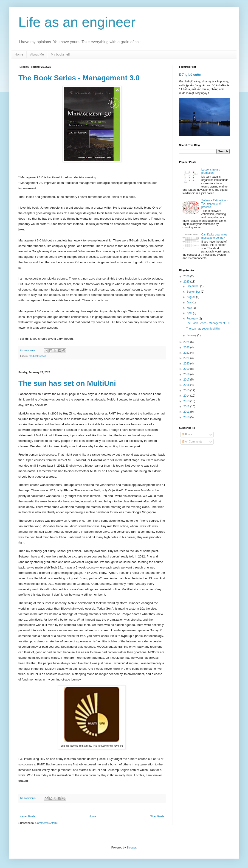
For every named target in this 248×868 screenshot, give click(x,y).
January (192, 335)
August (191, 297)
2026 (187, 276)
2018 (187, 374)
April (190, 313)
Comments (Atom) (46, 823)
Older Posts (157, 816)
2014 (187, 396)
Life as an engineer (77, 22)
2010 (187, 417)
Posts (187, 434)
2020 (187, 364)
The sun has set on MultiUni (67, 383)
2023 (187, 347)
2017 (187, 380)
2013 (187, 401)
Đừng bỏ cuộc (190, 75)
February (193, 319)
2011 (187, 412)
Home (19, 54)
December (193, 286)
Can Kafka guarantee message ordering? (214, 236)
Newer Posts (27, 816)
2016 (187, 385)
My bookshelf (60, 54)
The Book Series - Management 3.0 (79, 78)
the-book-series (37, 356)
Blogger (131, 848)
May (190, 308)
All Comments (192, 442)
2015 (187, 390)
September (194, 292)
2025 (187, 282)
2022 (187, 353)
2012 (187, 406)
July (190, 302)
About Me (37, 54)
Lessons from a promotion (211, 171)
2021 (187, 358)
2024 (187, 342)
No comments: (29, 350)
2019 (187, 369)
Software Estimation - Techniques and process (214, 204)
